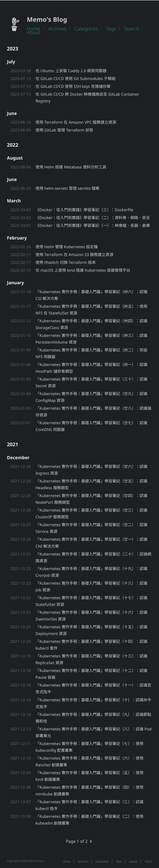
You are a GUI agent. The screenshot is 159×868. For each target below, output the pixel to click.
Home (34, 29)
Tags (111, 29)
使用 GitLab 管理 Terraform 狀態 (64, 130)
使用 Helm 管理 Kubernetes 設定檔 (67, 247)
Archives (57, 29)
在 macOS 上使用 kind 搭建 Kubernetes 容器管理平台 (83, 270)
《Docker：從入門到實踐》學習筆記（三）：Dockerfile (84, 210)
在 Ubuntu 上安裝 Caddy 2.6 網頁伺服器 (71, 71)
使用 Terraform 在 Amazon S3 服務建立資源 (74, 255)
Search (132, 29)
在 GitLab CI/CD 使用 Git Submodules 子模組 (75, 79)
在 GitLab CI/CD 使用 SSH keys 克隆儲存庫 (73, 86)
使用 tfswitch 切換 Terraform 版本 (66, 263)
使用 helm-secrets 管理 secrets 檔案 (67, 188)
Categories (86, 29)
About (33, 32)
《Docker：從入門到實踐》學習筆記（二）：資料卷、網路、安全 (93, 218)
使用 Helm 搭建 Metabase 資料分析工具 (71, 167)
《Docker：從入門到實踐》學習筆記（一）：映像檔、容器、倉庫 (93, 226)
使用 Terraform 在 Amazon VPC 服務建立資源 (76, 122)
